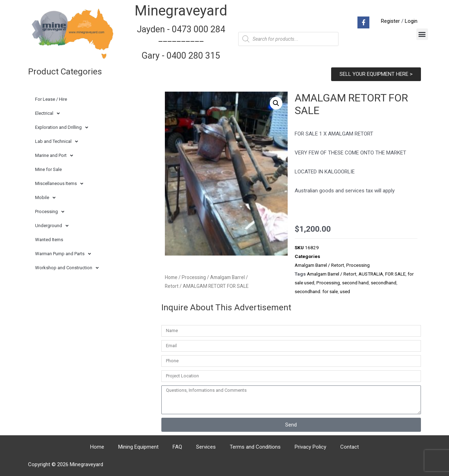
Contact (350, 447)
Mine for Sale (48, 169)
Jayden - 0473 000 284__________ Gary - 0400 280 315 (181, 42)
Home (171, 277)
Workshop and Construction (67, 268)
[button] (422, 34)
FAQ (177, 447)
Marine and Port (54, 156)
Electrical (47, 114)
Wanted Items (49, 240)
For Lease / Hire (51, 99)
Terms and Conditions (255, 447)
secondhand (384, 283)
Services (206, 447)
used (345, 291)
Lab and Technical (56, 142)
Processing (50, 212)
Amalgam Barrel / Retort (319, 265)
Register (390, 21)
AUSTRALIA (371, 274)
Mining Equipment (138, 447)
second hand (355, 283)
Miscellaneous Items (59, 184)
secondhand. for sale (316, 291)
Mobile (45, 198)
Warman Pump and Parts (63, 254)
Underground (52, 226)
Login (411, 21)
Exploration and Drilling (62, 128)
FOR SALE (395, 274)
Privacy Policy (310, 447)
